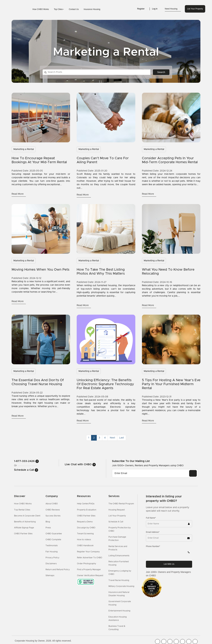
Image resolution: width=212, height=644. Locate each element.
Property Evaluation (87, 510)
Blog (48, 522)
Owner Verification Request (90, 575)
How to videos (84, 540)
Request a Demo (85, 522)
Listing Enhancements (119, 556)
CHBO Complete (53, 540)
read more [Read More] (18, 194)
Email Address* (153, 532)
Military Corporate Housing (121, 586)
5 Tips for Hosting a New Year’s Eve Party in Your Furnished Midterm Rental (171, 384)
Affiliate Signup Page (24, 528)
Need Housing (173, 9)
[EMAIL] (193, 473)
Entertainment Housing (119, 611)
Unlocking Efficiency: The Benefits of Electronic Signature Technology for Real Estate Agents (105, 384)
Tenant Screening (85, 534)
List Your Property (195, 9)
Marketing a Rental (24, 149)
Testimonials (52, 546)
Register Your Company (88, 552)
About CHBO (52, 504)
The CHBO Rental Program (121, 504)
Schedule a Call (26, 470)
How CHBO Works (41, 9)
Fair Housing (52, 552)
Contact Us (74, 9)
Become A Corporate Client (27, 516)
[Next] (112, 438)
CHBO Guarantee (54, 534)
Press (48, 528)
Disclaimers (51, 564)
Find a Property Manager (89, 570)
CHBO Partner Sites (23, 534)
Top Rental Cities (22, 510)
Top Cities (59, 9)
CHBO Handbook (85, 546)
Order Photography (87, 564)
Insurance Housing (92, 9)
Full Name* (151, 518)
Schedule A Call (116, 522)
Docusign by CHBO (86, 528)
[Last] (122, 438)
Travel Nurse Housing (119, 580)
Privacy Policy (52, 558)
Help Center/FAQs (86, 504)
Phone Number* (153, 546)
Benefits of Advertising (25, 522)
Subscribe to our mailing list (131, 461)
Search (161, 72)
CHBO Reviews (53, 510)
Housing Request (117, 510)
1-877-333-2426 (26, 461)
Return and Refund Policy (58, 570)
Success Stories (53, 516)
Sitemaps (50, 575)
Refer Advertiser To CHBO (90, 558)
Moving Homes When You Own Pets (40, 270)
